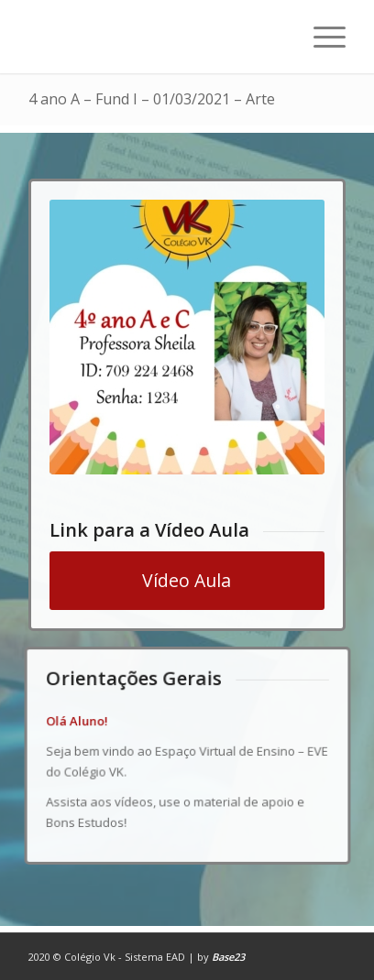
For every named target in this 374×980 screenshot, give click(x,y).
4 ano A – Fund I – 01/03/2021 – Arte (152, 99)
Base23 (228, 957)
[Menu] (320, 37)
